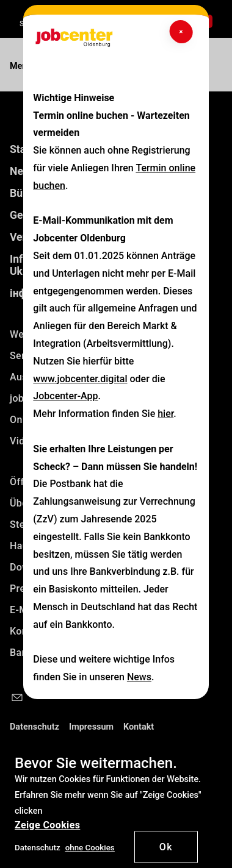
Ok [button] (166, 847)
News (139, 677)
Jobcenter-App (65, 396)
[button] (90, 847)
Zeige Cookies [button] (47, 825)
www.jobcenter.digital (80, 379)
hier (165, 414)
